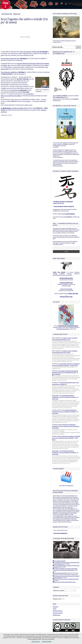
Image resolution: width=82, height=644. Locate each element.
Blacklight (39, 638)
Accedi (55, 609)
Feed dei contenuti (58, 611)
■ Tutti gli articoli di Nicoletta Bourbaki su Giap (64, 582)
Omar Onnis (55, 395)
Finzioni (28, 101)
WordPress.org (57, 615)
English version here (58, 203)
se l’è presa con (19, 90)
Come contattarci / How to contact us (64, 206)
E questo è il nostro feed (66, 289)
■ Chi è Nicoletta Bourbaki (59, 561)
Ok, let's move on (36, 642)
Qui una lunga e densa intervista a (14, 58)
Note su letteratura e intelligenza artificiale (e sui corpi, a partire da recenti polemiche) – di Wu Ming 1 (66, 426)
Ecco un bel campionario (61, 533)
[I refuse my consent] (80, 638)
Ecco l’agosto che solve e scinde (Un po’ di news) (24, 21)
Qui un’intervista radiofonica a (13, 72)
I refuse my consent (47, 642)
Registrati (55, 607)
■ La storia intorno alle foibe (60, 573)
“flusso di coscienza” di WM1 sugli (33, 52)
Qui (54, 97)
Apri (54, 96)
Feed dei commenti (58, 613)
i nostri (68, 214)
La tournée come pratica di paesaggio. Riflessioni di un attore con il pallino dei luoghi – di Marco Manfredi (65, 373)
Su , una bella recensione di (14, 108)
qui (69, 286)
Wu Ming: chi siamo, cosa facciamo (63, 202)
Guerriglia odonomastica (63, 329)
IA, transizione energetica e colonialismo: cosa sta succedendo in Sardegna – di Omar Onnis (65, 397)
